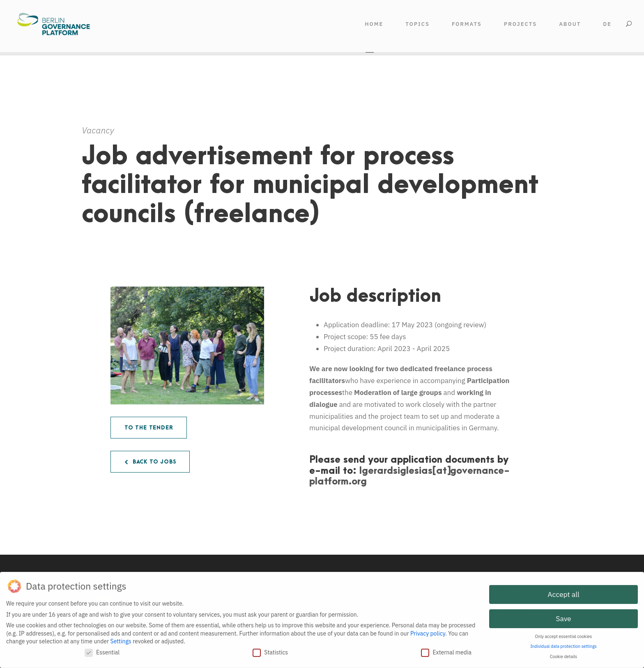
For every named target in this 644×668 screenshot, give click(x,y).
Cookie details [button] (563, 654)
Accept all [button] (563, 591)
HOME (374, 24)
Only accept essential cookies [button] (564, 634)
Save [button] (563, 616)
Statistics (270, 650)
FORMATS (467, 24)
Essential (102, 650)
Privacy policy (428, 631)
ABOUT (570, 24)
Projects (520, 24)
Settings (121, 638)
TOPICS (417, 24)
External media (446, 650)
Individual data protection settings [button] (563, 643)
